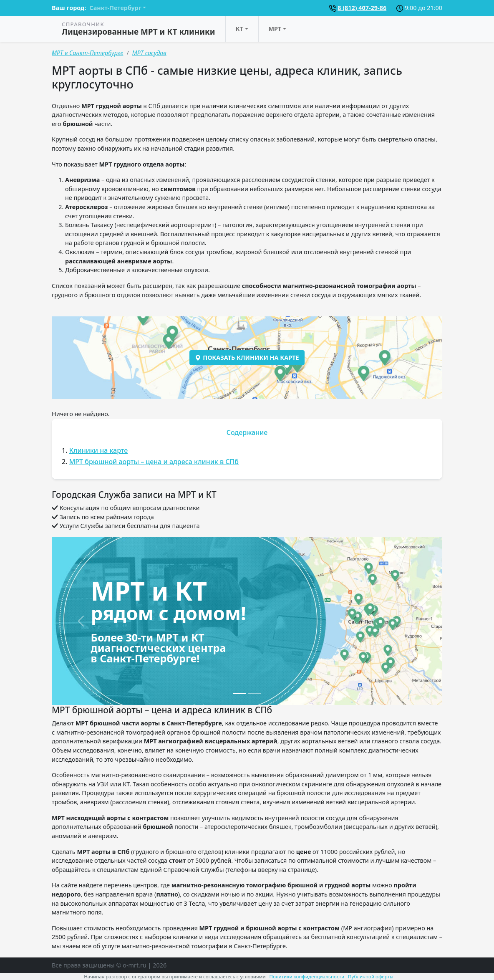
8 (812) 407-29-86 (362, 8)
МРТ (275, 29)
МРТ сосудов (149, 53)
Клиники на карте (99, 450)
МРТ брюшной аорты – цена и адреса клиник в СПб (154, 462)
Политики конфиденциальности (307, 976)
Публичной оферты (371, 976)
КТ (239, 29)
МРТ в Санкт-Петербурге (87, 53)
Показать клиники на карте (247, 357)
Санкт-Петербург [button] (115, 8)
